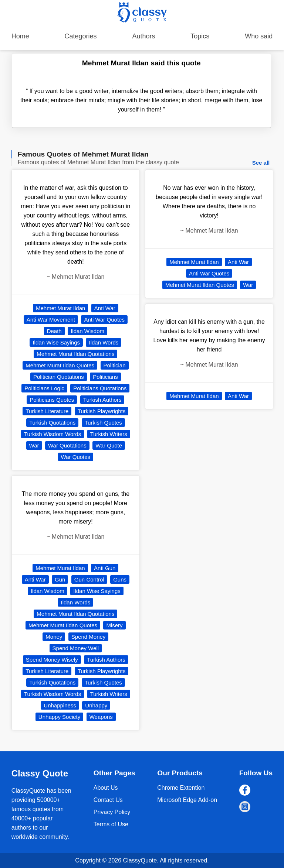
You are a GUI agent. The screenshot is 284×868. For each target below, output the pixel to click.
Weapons (101, 717)
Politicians (105, 377)
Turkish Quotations (52, 423)
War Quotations (67, 445)
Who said (259, 36)
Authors (143, 36)
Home (20, 36)
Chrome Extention (181, 788)
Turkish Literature (47, 411)
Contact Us (108, 800)
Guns (120, 579)
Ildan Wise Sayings (56, 342)
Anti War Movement (51, 320)
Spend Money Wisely (52, 660)
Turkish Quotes (103, 423)
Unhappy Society (59, 717)
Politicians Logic (44, 388)
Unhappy (96, 705)
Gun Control (89, 579)
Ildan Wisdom (87, 331)
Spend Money (89, 637)
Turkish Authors (102, 400)
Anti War (105, 308)
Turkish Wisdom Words (53, 434)
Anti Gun (105, 568)
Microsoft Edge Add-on (187, 800)
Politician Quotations (59, 377)
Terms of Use (111, 824)
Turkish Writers (109, 434)
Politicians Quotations (100, 388)
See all (261, 163)
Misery (114, 625)
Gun (60, 579)
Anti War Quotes (104, 320)
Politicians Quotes (52, 400)
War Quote (109, 445)
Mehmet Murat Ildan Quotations (75, 354)
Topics (200, 36)
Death (54, 331)
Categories (81, 36)
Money (54, 637)
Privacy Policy (112, 812)
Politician (115, 365)
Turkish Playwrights (102, 411)
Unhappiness (60, 705)
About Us (106, 788)
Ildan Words (104, 342)
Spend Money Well (76, 648)
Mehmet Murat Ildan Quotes (60, 365)
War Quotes (76, 457)
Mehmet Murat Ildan (60, 308)
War (34, 445)
